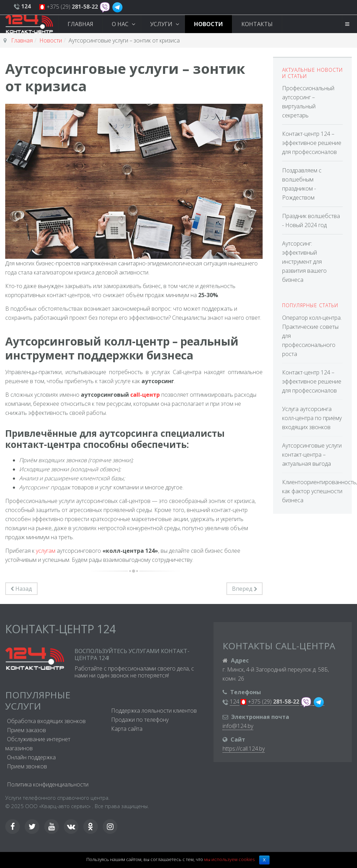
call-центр (145, 395)
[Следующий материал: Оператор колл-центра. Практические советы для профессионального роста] (245, 589)
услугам (46, 551)
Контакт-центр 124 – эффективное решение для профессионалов (312, 143)
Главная (80, 24)
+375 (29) (72, 7)
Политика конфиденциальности (48, 784)
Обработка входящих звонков (46, 721)
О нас (121, 24)
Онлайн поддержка (31, 757)
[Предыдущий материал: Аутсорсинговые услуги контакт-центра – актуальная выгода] (21, 589)
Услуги (162, 24)
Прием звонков (27, 766)
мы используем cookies (229, 859)
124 (235, 702)
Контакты (257, 24)
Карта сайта (127, 729)
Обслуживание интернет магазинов (38, 744)
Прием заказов (26, 730)
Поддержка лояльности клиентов (154, 711)
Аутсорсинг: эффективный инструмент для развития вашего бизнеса (304, 262)
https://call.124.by (244, 749)
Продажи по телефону (140, 720)
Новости (208, 24)
